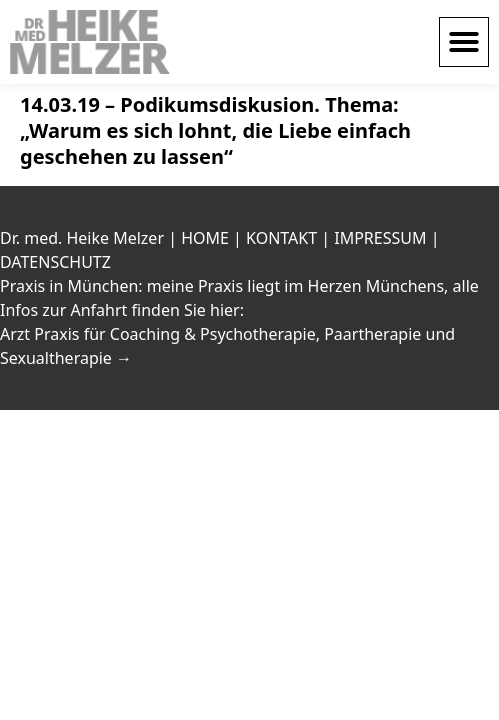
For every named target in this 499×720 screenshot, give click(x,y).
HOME (205, 238)
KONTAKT (281, 238)
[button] (464, 42)
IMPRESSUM (380, 238)
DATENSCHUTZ (55, 262)
